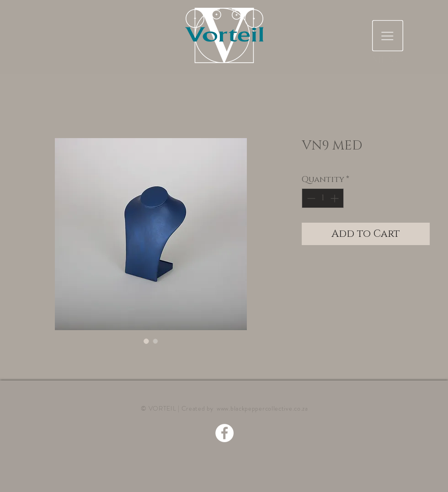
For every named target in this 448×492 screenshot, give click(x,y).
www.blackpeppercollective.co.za (262, 408)
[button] (388, 36)
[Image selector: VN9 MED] (146, 341)
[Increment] (335, 198)
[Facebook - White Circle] (224, 433)
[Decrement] (310, 198)
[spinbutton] (323, 198)
